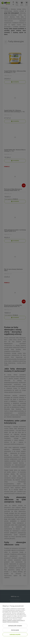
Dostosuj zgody (15, 630)
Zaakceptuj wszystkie (15, 634)
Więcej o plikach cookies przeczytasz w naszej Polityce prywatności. (14, 621)
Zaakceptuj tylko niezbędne (15, 626)
